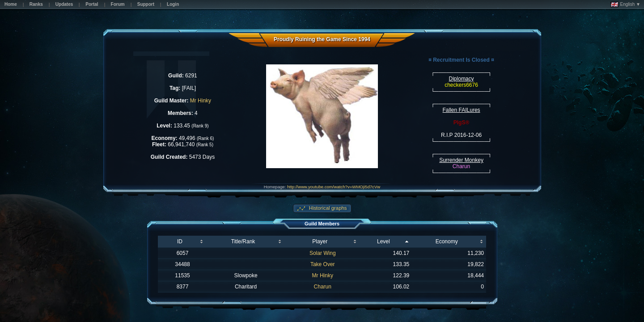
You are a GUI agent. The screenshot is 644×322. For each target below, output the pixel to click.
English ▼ (625, 4)
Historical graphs (327, 208)
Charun (323, 287)
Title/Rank (243, 241)
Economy (447, 241)
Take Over (323, 264)
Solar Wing (323, 253)
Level (383, 241)
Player (320, 241)
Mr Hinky (201, 101)
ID (180, 241)
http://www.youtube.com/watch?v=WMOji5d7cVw (334, 187)
